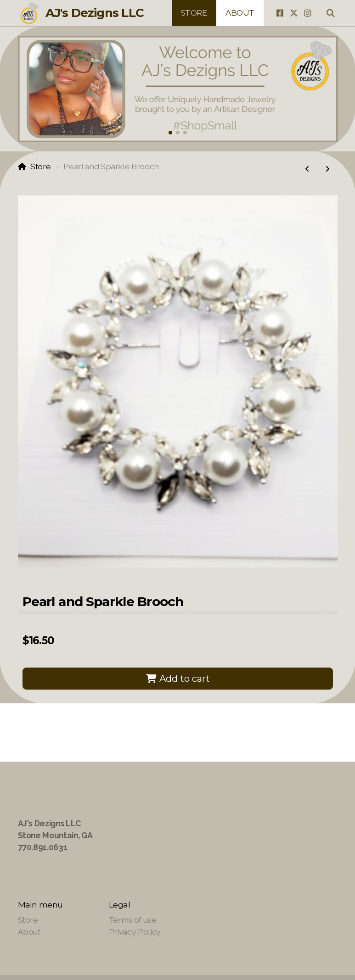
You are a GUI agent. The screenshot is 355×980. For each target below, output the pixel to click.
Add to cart (178, 679)
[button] (170, 133)
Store (40, 166)
